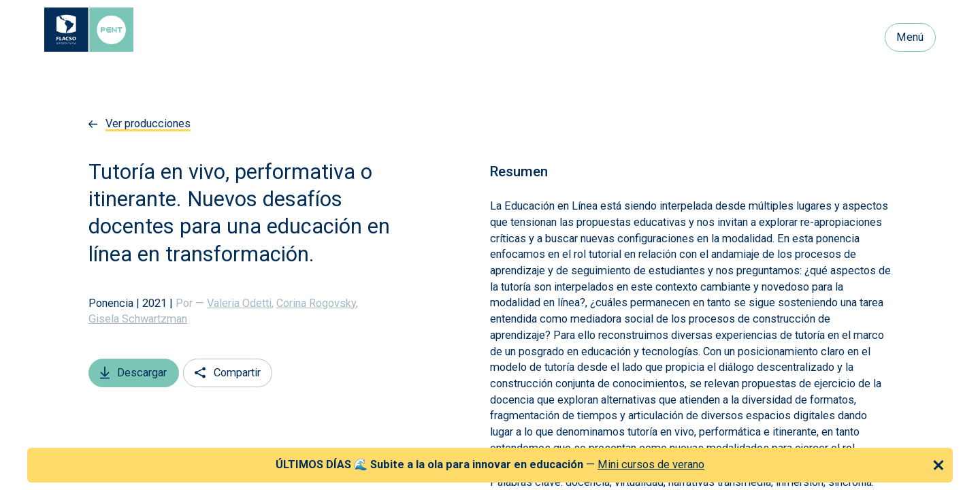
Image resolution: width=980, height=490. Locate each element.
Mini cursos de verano (651, 464)
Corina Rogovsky (317, 303)
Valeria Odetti (240, 303)
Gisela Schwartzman (138, 319)
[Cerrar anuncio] (938, 465)
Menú (910, 37)
